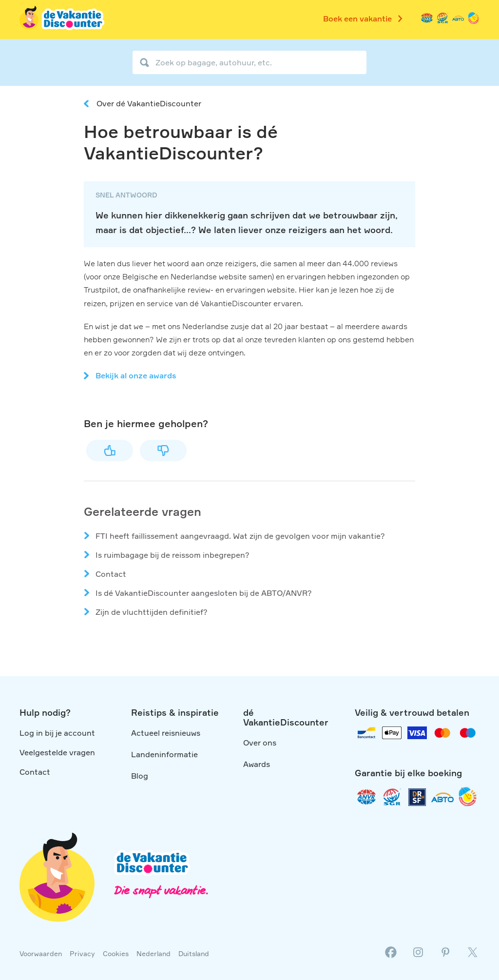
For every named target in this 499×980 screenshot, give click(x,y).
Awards (257, 764)
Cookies (116, 953)
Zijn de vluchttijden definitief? (152, 612)
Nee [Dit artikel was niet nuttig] (163, 451)
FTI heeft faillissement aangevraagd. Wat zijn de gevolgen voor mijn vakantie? (240, 536)
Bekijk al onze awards (136, 375)
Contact (111, 574)
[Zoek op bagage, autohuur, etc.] (249, 62)
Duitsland (194, 953)
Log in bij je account (57, 733)
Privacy (82, 953)
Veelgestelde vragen (57, 752)
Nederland (154, 953)
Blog (140, 776)
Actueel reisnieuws (166, 733)
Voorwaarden (41, 953)
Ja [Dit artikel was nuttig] (110, 451)
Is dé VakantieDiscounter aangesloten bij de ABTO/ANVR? (204, 593)
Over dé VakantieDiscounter (149, 103)
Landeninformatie (164, 754)
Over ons (260, 743)
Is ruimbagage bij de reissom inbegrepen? (173, 555)
